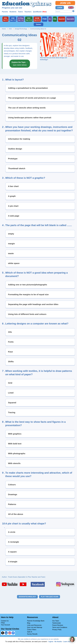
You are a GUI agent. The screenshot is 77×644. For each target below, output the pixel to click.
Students (13, 12)
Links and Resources (34, 625)
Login (60, 8)
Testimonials (57, 623)
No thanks (58, 642)
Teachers (28, 12)
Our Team (56, 621)
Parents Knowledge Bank (36, 621)
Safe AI (30, 632)
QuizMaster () (40, 12)
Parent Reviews (58, 625)
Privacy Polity (57, 630)
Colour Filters (32, 630)
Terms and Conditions (60, 627)
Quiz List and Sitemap (35, 627)
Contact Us (5, 621)
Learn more (67, 642)
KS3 (10, 29)
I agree (51, 642)
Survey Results (32, 634)
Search (73, 11)
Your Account (5, 625)
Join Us (65, 3)
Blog (29, 623)
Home (4, 29)
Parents (5, 12)
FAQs (3, 623)
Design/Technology (21, 29)
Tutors (20, 12)
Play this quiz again (50, 597)
